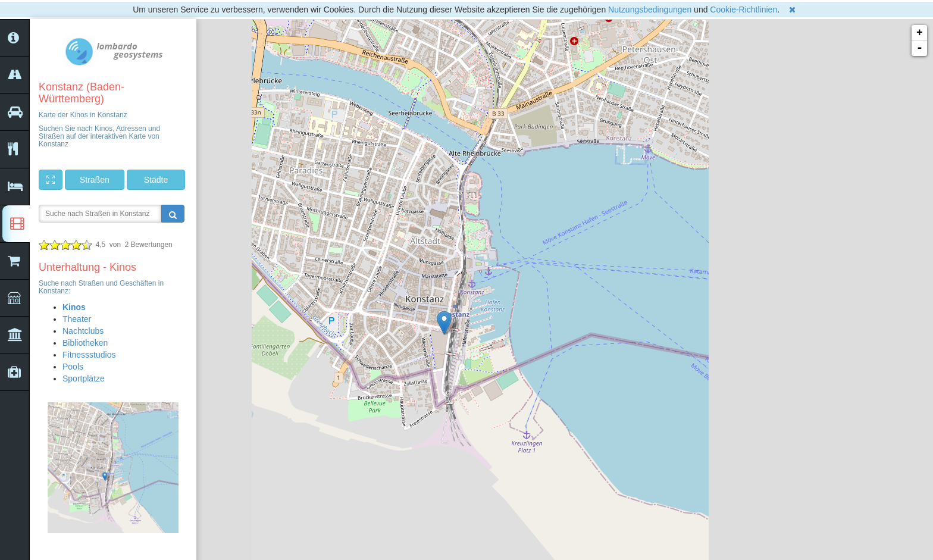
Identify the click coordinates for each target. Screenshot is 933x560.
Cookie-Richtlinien (743, 10)
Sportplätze (84, 378)
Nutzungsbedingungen (650, 10)
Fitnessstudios (89, 355)
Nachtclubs (83, 331)
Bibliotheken (85, 343)
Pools (73, 367)
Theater (77, 319)
